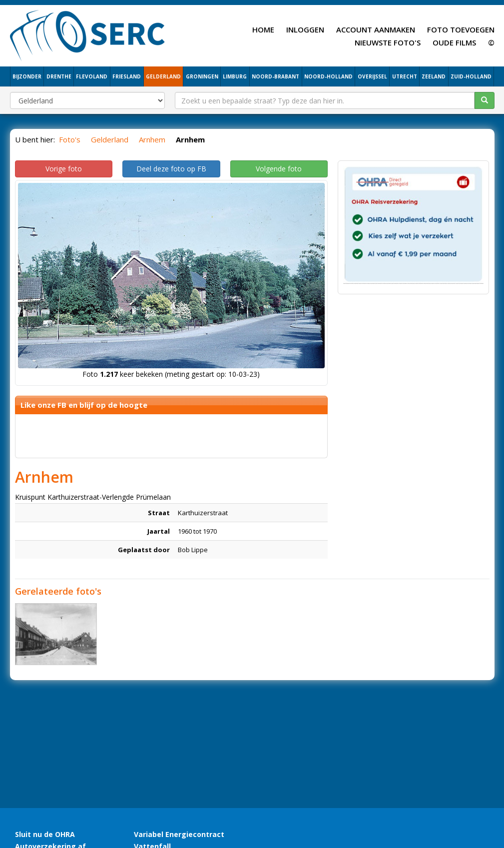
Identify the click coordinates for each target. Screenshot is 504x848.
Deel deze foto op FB (171, 169)
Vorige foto (64, 169)
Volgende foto (279, 169)
